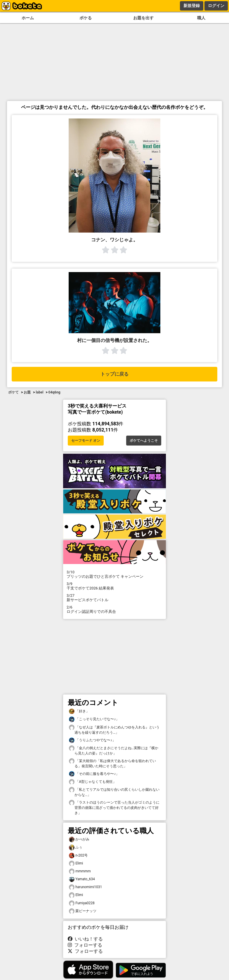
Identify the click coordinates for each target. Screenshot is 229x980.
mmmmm (80, 871)
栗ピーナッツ (83, 911)
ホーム (28, 18)
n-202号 (78, 856)
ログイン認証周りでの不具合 (114, 609)
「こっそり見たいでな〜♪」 (94, 719)
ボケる (86, 18)
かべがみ (79, 839)
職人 (201, 18)
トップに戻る (114, 374)
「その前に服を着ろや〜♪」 (94, 774)
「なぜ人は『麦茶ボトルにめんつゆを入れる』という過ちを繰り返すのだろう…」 (114, 730)
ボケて (13, 392)
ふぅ (76, 847)
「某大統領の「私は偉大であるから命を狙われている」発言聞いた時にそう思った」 (112, 763)
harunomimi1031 (85, 887)
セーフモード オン (86, 441)
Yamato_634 (82, 879)
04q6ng (54, 392)
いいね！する (85, 939)
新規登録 (192, 6)
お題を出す (143, 18)
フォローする (85, 945)
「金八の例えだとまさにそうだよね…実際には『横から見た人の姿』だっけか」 (114, 750)
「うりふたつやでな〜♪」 (92, 740)
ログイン (216, 6)
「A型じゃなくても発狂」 (93, 782)
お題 (27, 392)
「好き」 (79, 711)
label (39, 392)
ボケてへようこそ (144, 441)
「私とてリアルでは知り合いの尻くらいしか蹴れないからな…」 (114, 792)
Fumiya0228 (82, 903)
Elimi (76, 863)
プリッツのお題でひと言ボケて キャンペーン (114, 574)
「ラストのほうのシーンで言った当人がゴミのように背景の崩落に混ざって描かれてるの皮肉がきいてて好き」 (114, 807)
